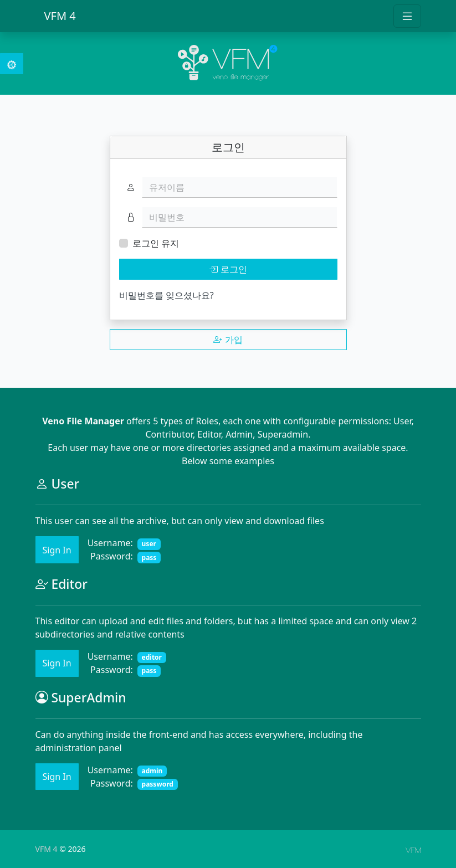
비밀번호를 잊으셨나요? (166, 295)
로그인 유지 (156, 243)
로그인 (228, 269)
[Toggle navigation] (407, 16)
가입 (228, 340)
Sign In (57, 550)
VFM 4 (60, 16)
